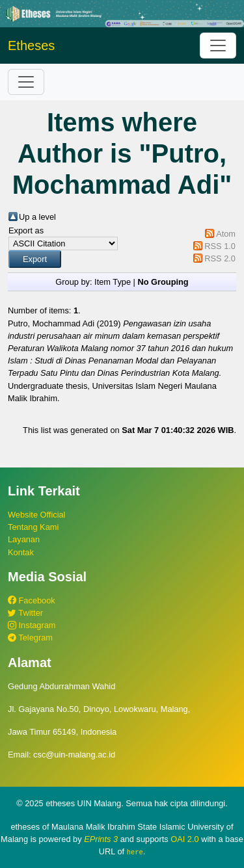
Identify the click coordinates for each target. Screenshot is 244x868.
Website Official (36, 515)
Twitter (25, 613)
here (135, 852)
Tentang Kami (33, 527)
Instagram (32, 625)
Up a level (37, 217)
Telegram (30, 638)
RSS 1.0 (220, 246)
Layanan (24, 539)
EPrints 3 (101, 839)
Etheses (31, 46)
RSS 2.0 (220, 258)
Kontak (21, 552)
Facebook (32, 600)
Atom (226, 234)
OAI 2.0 (184, 839)
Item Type (113, 282)
